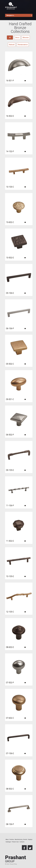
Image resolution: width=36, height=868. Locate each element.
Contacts (22, 842)
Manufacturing (19, 839)
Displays (30, 839)
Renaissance (23, 45)
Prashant (16, 859)
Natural (12, 45)
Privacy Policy (13, 864)
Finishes (12, 839)
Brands (25, 839)
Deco (17, 37)
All (10, 37)
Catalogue (8, 842)
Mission (26, 37)
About (7, 839)
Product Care (15, 842)
